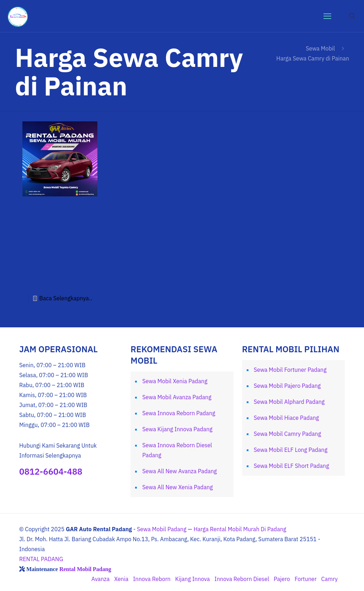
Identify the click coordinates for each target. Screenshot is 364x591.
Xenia (121, 579)
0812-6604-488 (51, 471)
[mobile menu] (327, 16)
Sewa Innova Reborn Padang (179, 413)
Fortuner (306, 579)
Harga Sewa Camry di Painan (313, 58)
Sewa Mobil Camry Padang (60, 243)
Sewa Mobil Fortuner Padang (290, 370)
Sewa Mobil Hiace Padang (287, 418)
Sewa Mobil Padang (162, 529)
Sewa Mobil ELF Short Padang (291, 466)
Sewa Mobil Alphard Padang (289, 402)
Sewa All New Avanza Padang (180, 471)
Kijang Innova (193, 579)
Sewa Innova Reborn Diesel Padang (177, 450)
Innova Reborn (152, 579)
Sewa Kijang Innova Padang (177, 429)
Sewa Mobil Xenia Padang (175, 381)
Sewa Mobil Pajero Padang (287, 386)
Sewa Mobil (320, 48)
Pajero (282, 579)
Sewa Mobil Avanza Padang (177, 397)
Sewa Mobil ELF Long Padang (291, 450)
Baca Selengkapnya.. (65, 298)
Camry (330, 579)
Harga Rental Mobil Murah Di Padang (240, 529)
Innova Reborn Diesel (242, 579)
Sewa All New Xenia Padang (177, 487)
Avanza (100, 579)
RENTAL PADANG (41, 559)
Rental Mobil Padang (85, 569)
